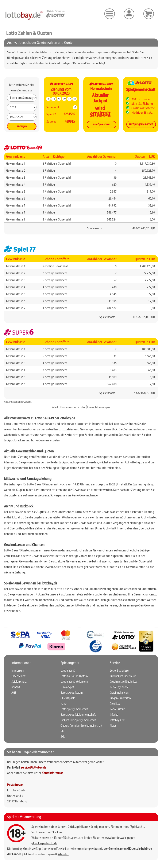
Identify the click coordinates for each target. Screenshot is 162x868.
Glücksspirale (68, 698)
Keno (63, 704)
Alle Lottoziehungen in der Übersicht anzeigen (81, 408)
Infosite (114, 715)
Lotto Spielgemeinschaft (74, 709)
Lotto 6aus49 (68, 671)
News (113, 726)
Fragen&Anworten (120, 698)
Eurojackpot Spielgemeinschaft (78, 715)
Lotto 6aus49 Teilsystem (74, 676)
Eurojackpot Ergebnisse (123, 676)
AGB (14, 693)
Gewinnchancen (119, 693)
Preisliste (115, 704)
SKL (63, 737)
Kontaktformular (52, 773)
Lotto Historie (117, 709)
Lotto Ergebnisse (119, 671)
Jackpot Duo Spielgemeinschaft (78, 720)
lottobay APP (117, 720)
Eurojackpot (67, 687)
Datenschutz (18, 676)
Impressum (18, 671)
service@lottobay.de (34, 768)
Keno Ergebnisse (119, 687)
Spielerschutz (19, 682)
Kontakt (16, 687)
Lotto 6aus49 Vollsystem (74, 682)
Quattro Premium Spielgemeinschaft (81, 726)
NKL (63, 731)
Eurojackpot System (72, 693)
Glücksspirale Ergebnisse (124, 682)
